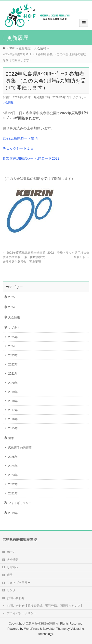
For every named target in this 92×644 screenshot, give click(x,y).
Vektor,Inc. (78, 629)
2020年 (13, 383)
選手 (11, 438)
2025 (11, 297)
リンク (11, 590)
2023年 (13, 355)
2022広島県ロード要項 (20, 138)
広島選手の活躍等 (20, 448)
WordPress (32, 629)
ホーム (11, 552)
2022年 (13, 364)
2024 (11, 307)
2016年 (13, 419)
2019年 (13, 392)
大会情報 (8, 102)
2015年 (13, 428)
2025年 (13, 337)
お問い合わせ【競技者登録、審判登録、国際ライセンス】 (45, 606)
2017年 (13, 410)
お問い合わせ (16, 598)
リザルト (14, 327)
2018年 (13, 401)
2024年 (13, 466)
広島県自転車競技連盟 (40, 624)
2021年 (13, 374)
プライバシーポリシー (22, 613)
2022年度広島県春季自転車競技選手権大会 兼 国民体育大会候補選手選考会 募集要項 (24, 257)
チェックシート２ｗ (18, 148)
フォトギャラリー (20, 503)
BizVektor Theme (54, 629)
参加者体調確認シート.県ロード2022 (31, 158)
